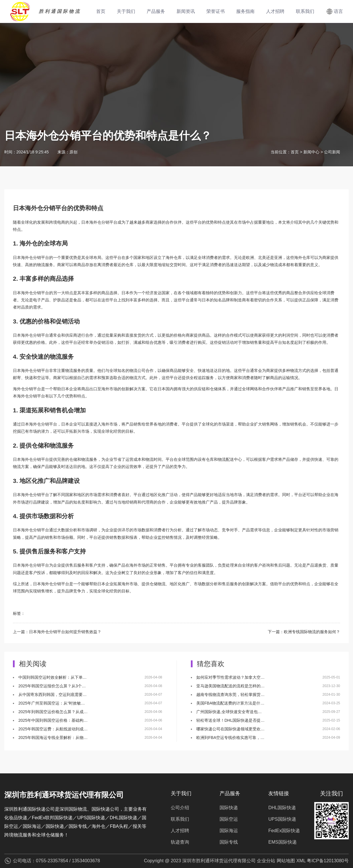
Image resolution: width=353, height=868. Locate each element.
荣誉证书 (216, 11)
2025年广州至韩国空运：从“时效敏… (52, 703)
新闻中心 (311, 152)
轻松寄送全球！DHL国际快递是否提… (230, 720)
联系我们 (305, 11)
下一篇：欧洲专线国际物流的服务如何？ (304, 632)
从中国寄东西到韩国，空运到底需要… (53, 695)
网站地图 (286, 861)
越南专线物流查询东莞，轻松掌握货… (230, 695)
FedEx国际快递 (284, 831)
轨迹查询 (180, 842)
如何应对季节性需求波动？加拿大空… (230, 677)
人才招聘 (275, 11)
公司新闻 (332, 152)
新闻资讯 (186, 11)
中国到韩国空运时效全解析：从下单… (53, 677)
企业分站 (266, 861)
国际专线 (229, 842)
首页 (101, 11)
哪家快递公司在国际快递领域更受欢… (230, 729)
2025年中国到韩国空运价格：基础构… (53, 720)
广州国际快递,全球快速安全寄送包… (229, 712)
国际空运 (229, 819)
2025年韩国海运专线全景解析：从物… (53, 738)
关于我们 (126, 11)
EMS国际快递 (283, 842)
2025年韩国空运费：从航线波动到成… (53, 729)
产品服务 (156, 11)
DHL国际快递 (282, 808)
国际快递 (229, 808)
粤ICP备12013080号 (328, 861)
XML (301, 861)
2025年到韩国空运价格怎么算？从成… (53, 712)
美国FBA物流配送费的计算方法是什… (230, 703)
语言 (338, 11)
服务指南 (245, 11)
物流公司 (137, 370)
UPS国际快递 (282, 819)
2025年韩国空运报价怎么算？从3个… (52, 686)
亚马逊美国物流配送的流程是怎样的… (230, 686)
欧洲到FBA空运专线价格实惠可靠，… (230, 738)
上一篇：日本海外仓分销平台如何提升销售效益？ (57, 632)
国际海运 (229, 831)
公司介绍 (180, 808)
